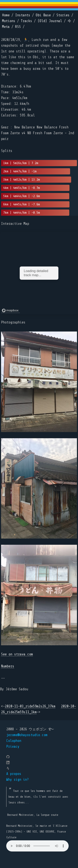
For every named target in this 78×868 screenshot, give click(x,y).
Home (6, 15)
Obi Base (43, 15)
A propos (14, 774)
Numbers (8, 666)
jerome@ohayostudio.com (27, 735)
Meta (6, 27)
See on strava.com (17, 654)
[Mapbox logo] (11, 311)
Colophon (14, 741)
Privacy (13, 747)
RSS (18, 27)
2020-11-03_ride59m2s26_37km (30, 706)
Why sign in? (17, 780)
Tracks (26, 21)
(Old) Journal (50, 21)
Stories (63, 15)
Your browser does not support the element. (37, 846)
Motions (9, 21)
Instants (23, 15)
